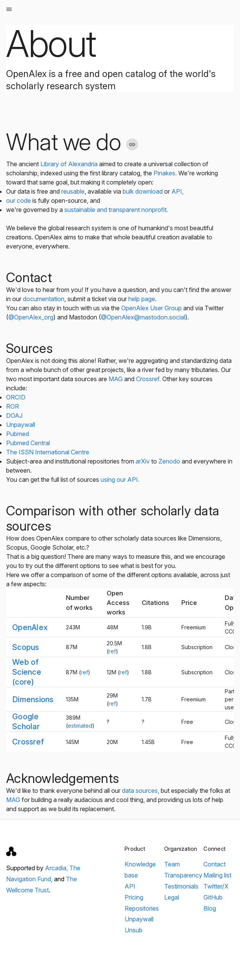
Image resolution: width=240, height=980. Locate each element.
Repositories (142, 908)
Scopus (26, 647)
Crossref (28, 742)
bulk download (143, 191)
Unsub (134, 930)
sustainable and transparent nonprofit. (116, 210)
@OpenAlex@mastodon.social (143, 317)
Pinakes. (165, 173)
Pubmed (18, 434)
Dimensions (33, 699)
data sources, (141, 791)
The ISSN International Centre (48, 452)
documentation (44, 299)
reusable (73, 191)
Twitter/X (216, 886)
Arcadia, (57, 868)
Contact (214, 864)
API (130, 886)
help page (142, 299)
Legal (172, 897)
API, (178, 191)
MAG (116, 379)
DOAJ (14, 415)
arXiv (143, 461)
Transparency (183, 875)
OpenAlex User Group (151, 308)
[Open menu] (9, 9)
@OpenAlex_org (31, 317)
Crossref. (148, 379)
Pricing (134, 897)
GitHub (213, 897)
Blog (210, 908)
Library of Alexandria (69, 164)
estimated (80, 726)
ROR (13, 406)
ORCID (16, 397)
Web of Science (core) (27, 672)
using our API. (120, 480)
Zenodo (169, 461)
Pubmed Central (28, 443)
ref (112, 651)
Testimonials (181, 886)
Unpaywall (21, 425)
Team (172, 864)
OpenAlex (30, 627)
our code (19, 200)
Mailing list (217, 875)
